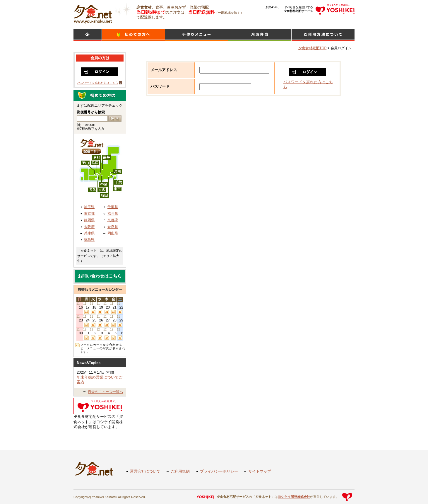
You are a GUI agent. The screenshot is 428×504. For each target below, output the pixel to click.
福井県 (113, 214)
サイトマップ (260, 471)
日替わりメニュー (197, 35)
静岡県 (89, 220)
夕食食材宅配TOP (312, 48)
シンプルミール (260, 35)
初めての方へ (133, 35)
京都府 (113, 220)
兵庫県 (89, 233)
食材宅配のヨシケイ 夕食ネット (93, 13)
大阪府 (89, 227)
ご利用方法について (323, 35)
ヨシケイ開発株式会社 (294, 497)
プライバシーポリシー (219, 471)
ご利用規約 (180, 471)
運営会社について (145, 471)
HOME (88, 35)
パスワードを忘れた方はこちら (98, 83)
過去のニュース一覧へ (105, 392)
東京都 (89, 214)
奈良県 (113, 227)
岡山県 (113, 233)
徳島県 (89, 240)
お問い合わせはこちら (100, 276)
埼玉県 (89, 207)
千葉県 (113, 207)
